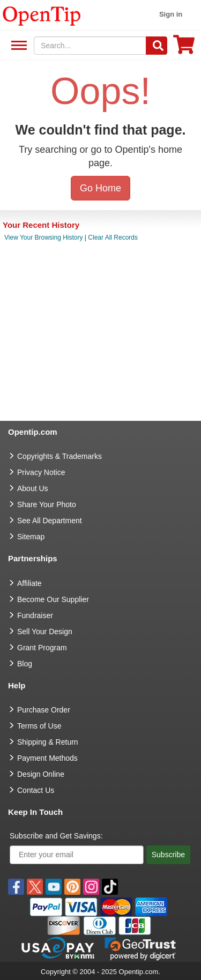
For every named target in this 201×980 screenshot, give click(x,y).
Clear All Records (113, 237)
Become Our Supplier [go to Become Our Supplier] (53, 599)
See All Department (17, 46)
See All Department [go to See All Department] (50, 521)
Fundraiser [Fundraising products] (35, 615)
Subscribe (168, 855)
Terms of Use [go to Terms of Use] (39, 726)
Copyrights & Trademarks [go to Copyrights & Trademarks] (59, 456)
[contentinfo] (42, 15)
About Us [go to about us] (33, 488)
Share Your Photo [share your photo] (47, 504)
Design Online (41, 774)
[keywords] (90, 46)
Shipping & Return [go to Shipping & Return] (48, 742)
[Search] (157, 46)
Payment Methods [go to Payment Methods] (47, 758)
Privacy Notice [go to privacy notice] (41, 472)
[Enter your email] (77, 855)
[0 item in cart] (184, 48)
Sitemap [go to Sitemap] (31, 537)
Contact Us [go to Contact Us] (36, 790)
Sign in (171, 14)
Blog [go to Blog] (25, 664)
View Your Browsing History (44, 237)
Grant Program (42, 648)
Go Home (100, 188)
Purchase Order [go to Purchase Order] (44, 710)
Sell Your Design (45, 632)
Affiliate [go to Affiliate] (29, 583)
